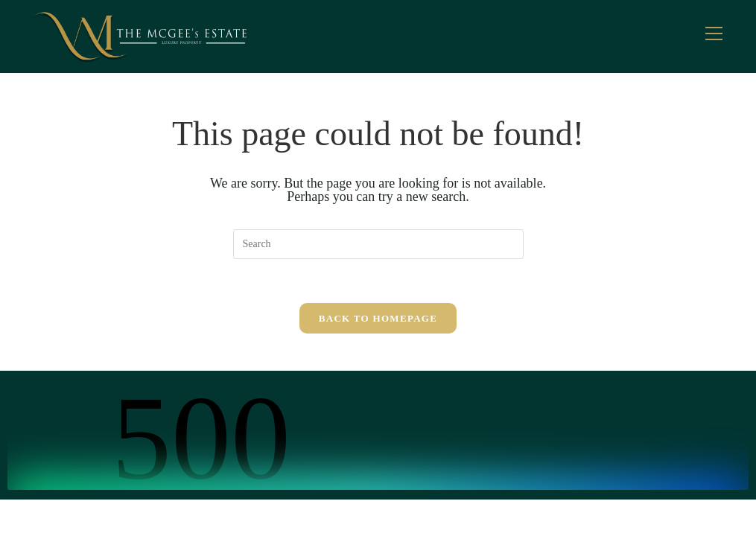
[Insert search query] (378, 244)
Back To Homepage (378, 319)
